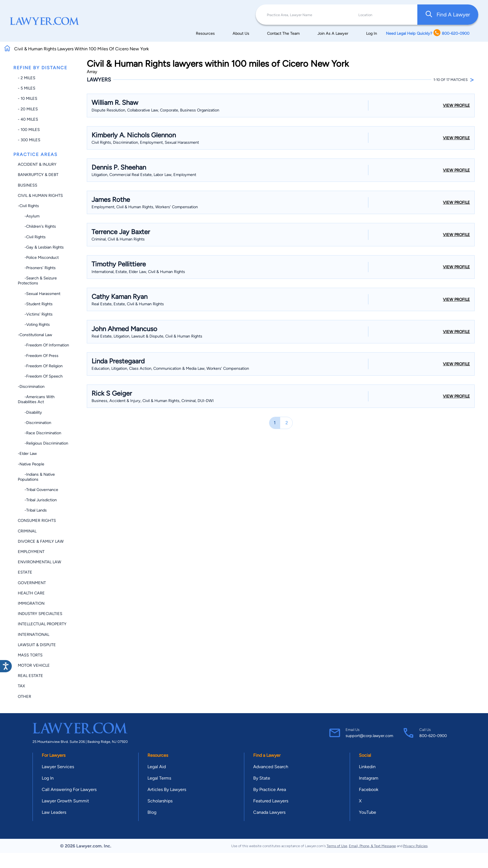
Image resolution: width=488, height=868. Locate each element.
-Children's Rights (37, 226)
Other (24, 696)
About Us (241, 33)
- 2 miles (27, 78)
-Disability (30, 412)
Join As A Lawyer (333, 33)
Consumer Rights (37, 520)
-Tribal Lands (32, 510)
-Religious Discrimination (43, 443)
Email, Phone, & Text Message (372, 846)
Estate (25, 572)
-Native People (31, 464)
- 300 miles (29, 140)
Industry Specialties (40, 614)
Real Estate (30, 676)
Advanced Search (271, 767)
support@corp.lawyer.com (369, 736)
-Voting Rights (34, 324)
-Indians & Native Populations (36, 477)
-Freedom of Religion (40, 366)
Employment (31, 552)
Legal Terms (159, 778)
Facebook (369, 789)
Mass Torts (30, 655)
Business (28, 185)
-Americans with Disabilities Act (36, 399)
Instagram (369, 778)
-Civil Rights (28, 206)
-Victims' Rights (35, 314)
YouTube (368, 812)
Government (32, 583)
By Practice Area (270, 789)
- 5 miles (27, 88)
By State (262, 778)
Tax (21, 686)
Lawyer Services (58, 767)
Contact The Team (283, 33)
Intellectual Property (42, 624)
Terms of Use (337, 846)
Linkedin (367, 767)
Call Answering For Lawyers (69, 789)
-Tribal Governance (38, 490)
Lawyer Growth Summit (65, 801)
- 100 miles (29, 130)
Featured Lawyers (271, 801)
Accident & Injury (37, 164)
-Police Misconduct (38, 257)
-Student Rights (35, 304)
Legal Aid (157, 767)
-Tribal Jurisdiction (37, 500)
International (34, 634)
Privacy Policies (415, 846)
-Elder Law (27, 453)
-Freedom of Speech (40, 376)
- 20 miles (28, 109)
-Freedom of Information (43, 345)
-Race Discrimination (40, 433)
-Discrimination (31, 386)
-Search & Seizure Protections (37, 281)
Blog (152, 812)
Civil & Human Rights (40, 195)
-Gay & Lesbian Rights (41, 247)
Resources (205, 33)
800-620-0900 (433, 736)
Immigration (31, 603)
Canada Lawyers (269, 812)
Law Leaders (54, 812)
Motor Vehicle (34, 665)
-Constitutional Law (35, 335)
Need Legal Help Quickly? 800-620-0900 (428, 33)
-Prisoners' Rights (37, 268)
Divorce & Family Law (41, 541)
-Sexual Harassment (39, 294)
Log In (372, 33)
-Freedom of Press (38, 356)
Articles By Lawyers (167, 789)
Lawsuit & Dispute (37, 645)
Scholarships (160, 801)
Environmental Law (40, 562)
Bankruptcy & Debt (38, 175)
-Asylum (29, 216)
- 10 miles (28, 98)
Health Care (31, 593)
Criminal (27, 531)
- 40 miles (28, 119)
